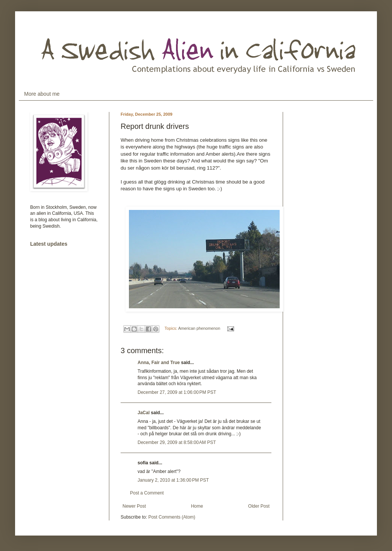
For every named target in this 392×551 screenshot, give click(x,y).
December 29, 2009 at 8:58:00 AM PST (177, 442)
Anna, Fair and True (159, 363)
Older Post (259, 506)
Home (197, 506)
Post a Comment (147, 493)
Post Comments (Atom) (172, 517)
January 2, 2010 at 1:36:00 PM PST (173, 480)
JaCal (144, 413)
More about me (42, 94)
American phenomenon (199, 328)
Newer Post (134, 506)
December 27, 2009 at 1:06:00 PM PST (177, 392)
